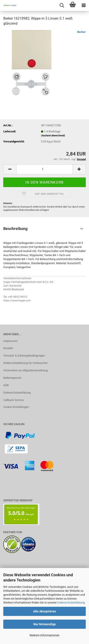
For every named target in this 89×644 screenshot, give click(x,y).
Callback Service (14, 400)
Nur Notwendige (45, 624)
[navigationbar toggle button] (84, 5)
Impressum (10, 341)
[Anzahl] (44, 169)
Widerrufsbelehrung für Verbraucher (25, 363)
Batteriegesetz (12, 378)
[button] (10, 169)
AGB (6, 385)
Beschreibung (15, 229)
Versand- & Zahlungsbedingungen (24, 356)
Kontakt (8, 348)
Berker (81, 32)
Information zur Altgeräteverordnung (25, 370)
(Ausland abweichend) (53, 136)
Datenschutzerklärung (71, 603)
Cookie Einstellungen (16, 407)
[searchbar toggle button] (62, 5)
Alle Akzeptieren (45, 611)
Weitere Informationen (44, 635)
